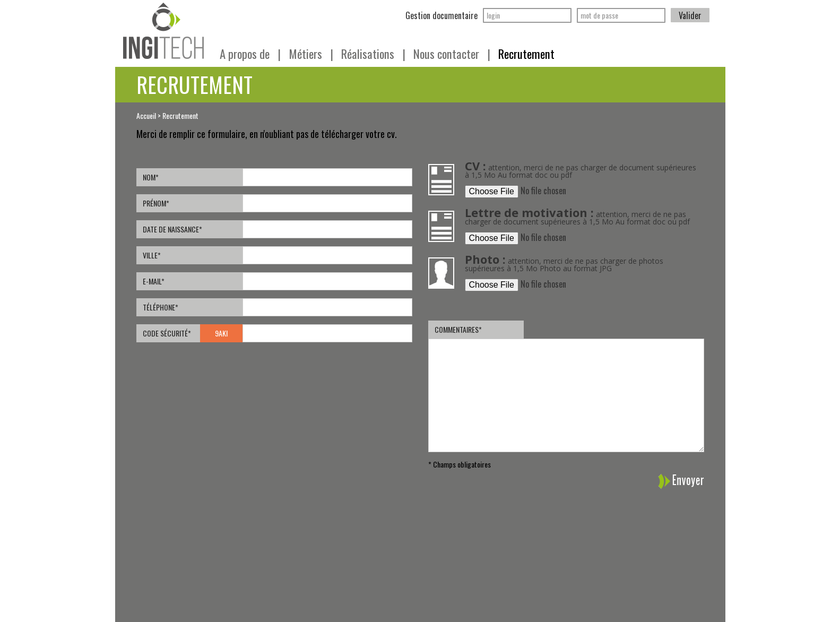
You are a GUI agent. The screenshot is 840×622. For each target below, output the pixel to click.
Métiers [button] (311, 54)
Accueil (146, 115)
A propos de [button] (250, 54)
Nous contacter (452, 54)
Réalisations (373, 54)
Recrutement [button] (526, 54)
